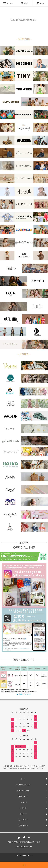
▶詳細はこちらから (24, 694)
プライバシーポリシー (24, 847)
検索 (24, 3)
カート (40, 3)
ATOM (16, 842)
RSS (10, 842)
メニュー (8, 3)
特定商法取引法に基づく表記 (30, 842)
